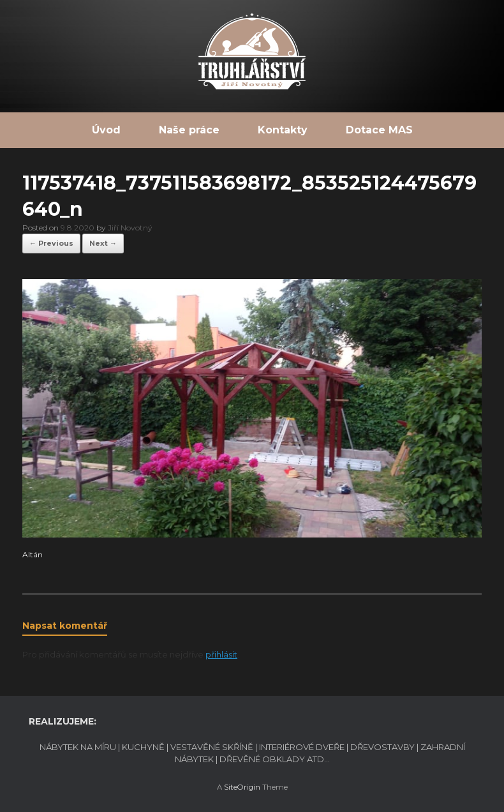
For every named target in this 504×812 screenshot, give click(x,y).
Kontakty (283, 130)
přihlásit (221, 654)
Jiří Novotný (130, 228)
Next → (103, 243)
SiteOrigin (242, 787)
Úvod (106, 130)
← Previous (51, 243)
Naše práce (189, 130)
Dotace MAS (379, 130)
